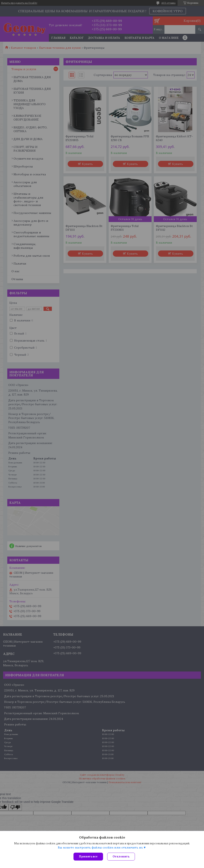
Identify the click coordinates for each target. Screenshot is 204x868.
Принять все (88, 856)
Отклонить (121, 856)
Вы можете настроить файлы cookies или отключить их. (101, 847)
